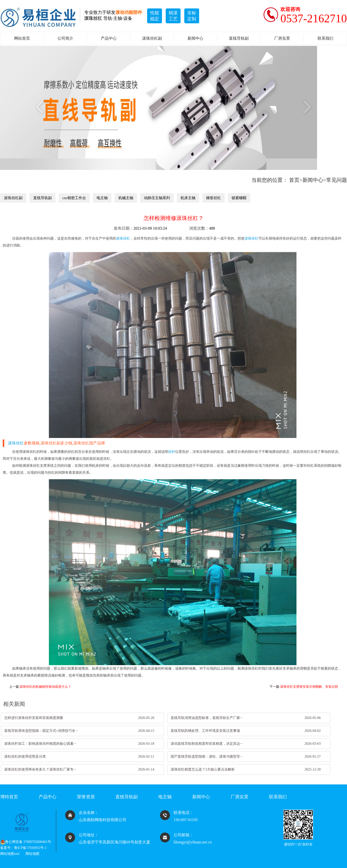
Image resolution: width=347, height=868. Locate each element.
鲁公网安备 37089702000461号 (26, 842)
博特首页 (9, 797)
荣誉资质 (86, 797)
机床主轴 (188, 198)
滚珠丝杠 (123, 238)
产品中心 (109, 38)
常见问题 (337, 180)
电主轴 (102, 198)
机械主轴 (126, 198)
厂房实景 (282, 38)
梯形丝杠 (214, 198)
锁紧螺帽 (239, 198)
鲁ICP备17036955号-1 (30, 848)
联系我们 (325, 38)
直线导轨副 (239, 38)
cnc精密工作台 (74, 198)
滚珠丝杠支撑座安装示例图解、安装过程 (309, 687)
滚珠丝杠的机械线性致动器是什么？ (45, 687)
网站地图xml (10, 854)
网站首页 (22, 38)
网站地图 (32, 854)
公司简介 (65, 38)
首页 (294, 180)
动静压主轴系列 (157, 198)
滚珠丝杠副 (152, 38)
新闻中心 (195, 38)
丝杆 (172, 452)
